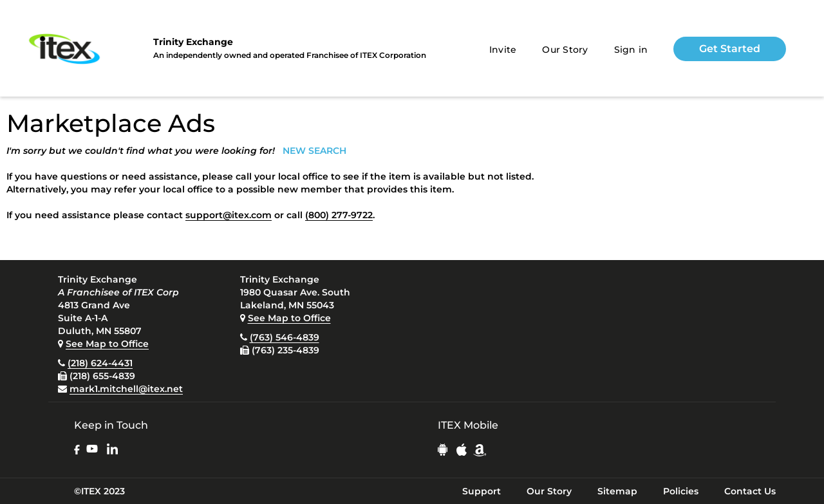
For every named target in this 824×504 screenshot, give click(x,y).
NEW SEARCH (314, 151)
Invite (503, 50)
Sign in (631, 50)
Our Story (565, 50)
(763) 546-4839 (285, 337)
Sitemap (617, 491)
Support (482, 491)
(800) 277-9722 (339, 215)
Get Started (730, 49)
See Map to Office (107, 344)
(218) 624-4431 (100, 363)
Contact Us (750, 491)
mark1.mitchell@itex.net (126, 389)
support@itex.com (229, 215)
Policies (681, 491)
